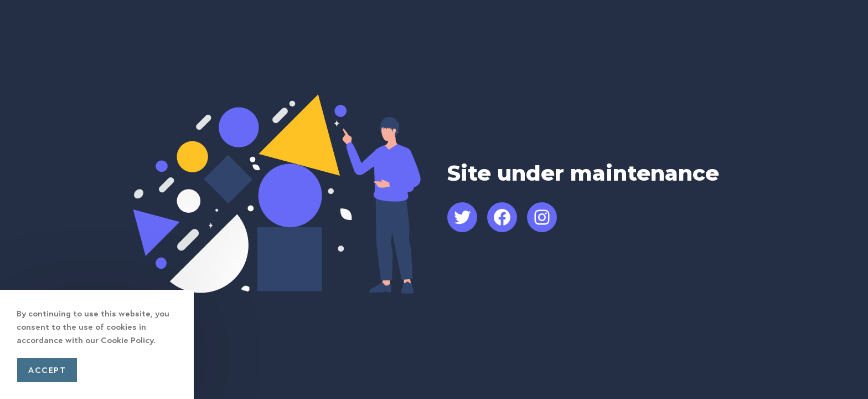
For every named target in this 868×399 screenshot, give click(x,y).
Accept (47, 370)
